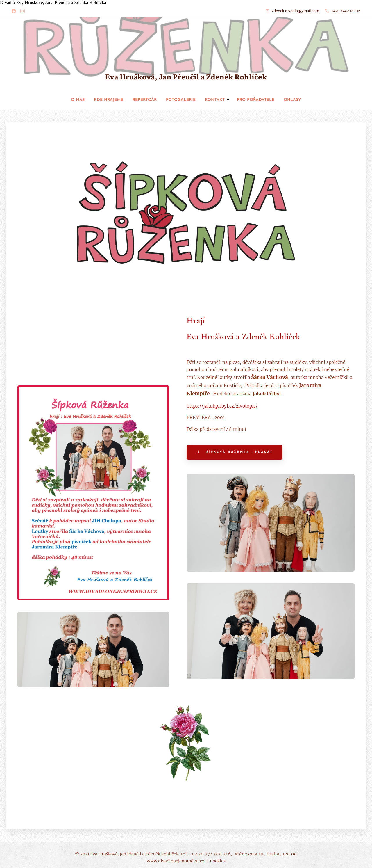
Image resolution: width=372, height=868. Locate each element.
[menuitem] (159, 100)
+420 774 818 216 (346, 11)
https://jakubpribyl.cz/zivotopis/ (222, 406)
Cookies (218, 861)
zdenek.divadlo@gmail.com (295, 11)
